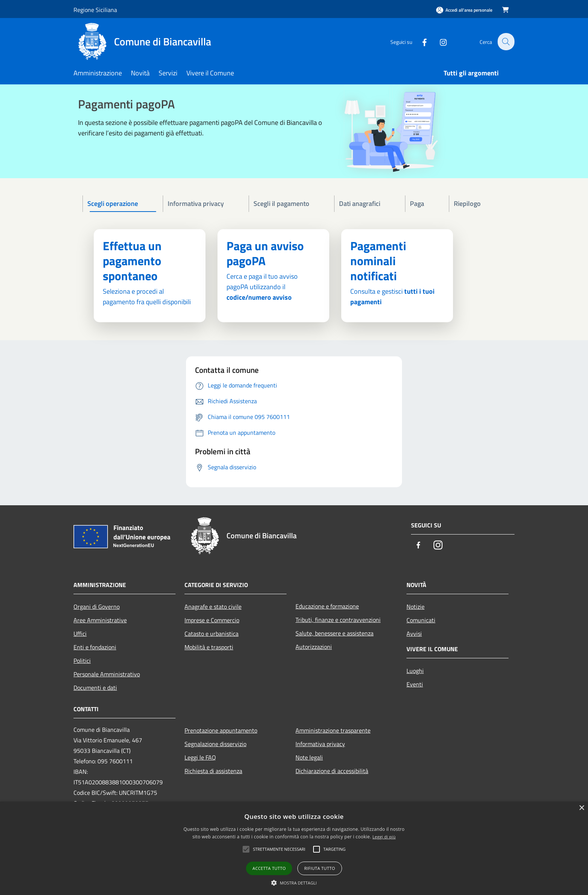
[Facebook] (420, 41)
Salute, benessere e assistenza (334, 633)
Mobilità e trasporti (209, 647)
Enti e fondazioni (95, 647)
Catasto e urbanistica (211, 634)
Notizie (415, 607)
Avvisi (414, 634)
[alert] (294, 848)
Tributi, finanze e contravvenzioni (338, 620)
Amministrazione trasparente (333, 730)
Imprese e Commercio (212, 620)
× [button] (581, 808)
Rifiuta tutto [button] (319, 868)
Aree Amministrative (100, 620)
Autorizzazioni (314, 647)
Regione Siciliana (95, 10)
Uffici (80, 634)
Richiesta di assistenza (213, 771)
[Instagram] (439, 41)
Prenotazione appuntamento (221, 730)
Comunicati (421, 620)
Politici (82, 661)
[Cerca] (505, 42)
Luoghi (415, 671)
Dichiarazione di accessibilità (332, 771)
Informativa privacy (320, 744)
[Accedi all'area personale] (464, 10)
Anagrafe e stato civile (213, 607)
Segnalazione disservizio (215, 744)
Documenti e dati (95, 688)
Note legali (309, 757)
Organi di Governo (97, 607)
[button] (294, 883)
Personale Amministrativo (107, 674)
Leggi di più (384, 837)
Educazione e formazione (327, 606)
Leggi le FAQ (200, 757)
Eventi (415, 684)
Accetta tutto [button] (269, 868)
